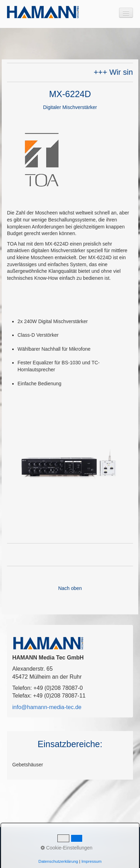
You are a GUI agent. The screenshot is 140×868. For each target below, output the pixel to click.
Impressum (62, 844)
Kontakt (38, 844)
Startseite (16, 844)
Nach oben (70, 588)
